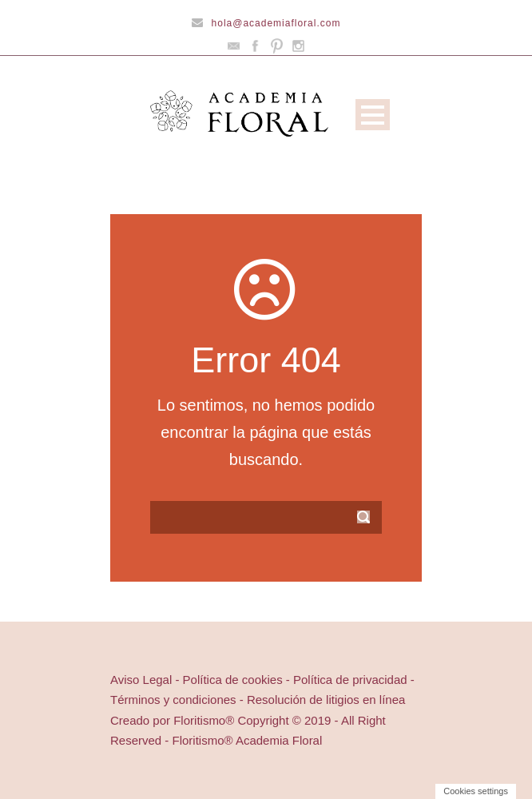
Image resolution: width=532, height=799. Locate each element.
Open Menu (373, 115)
